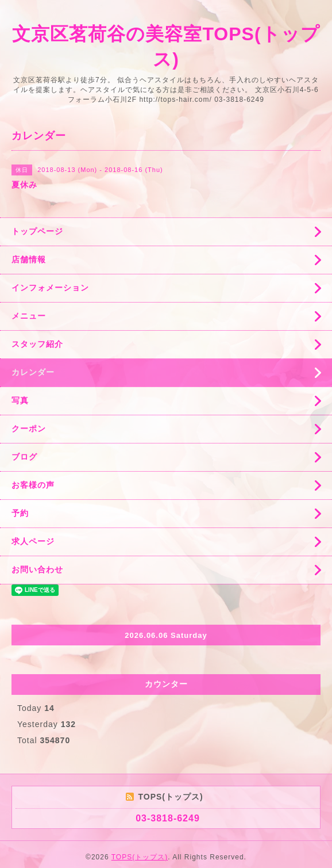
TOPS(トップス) (140, 857)
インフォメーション (50, 288)
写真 (20, 400)
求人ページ (33, 541)
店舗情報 (29, 259)
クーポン (29, 429)
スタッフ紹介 (37, 344)
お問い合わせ (37, 569)
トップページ (37, 231)
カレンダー (33, 372)
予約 (20, 513)
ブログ (24, 457)
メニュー (29, 316)
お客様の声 (33, 485)
